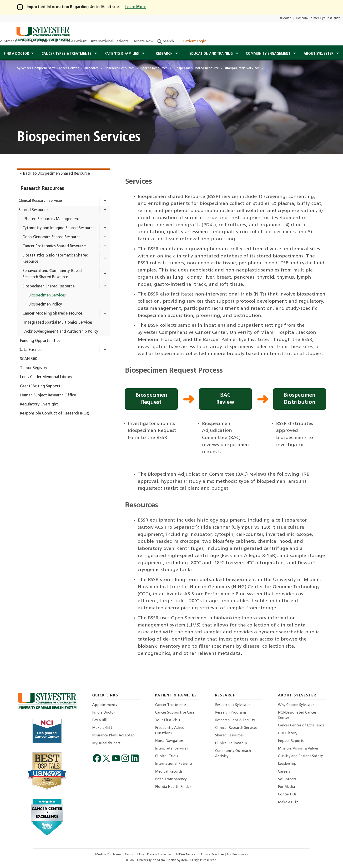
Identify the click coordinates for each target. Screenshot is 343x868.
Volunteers (287, 779)
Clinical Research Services (41, 201)
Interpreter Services (171, 749)
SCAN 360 (29, 359)
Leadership (287, 764)
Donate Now (143, 42)
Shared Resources (34, 210)
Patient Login (192, 42)
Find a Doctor (104, 713)
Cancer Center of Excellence (301, 726)
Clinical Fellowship (231, 743)
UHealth (285, 18)
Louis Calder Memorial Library (46, 377)
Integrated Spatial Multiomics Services (58, 323)
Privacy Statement (161, 855)
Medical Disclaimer (109, 855)
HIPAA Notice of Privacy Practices (201, 855)
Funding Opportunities (40, 341)
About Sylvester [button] (319, 54)
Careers (284, 772)
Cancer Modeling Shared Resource (52, 314)
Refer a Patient (74, 42)
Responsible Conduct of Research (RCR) (55, 414)
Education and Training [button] (212, 54)
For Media (286, 787)
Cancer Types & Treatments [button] (67, 54)
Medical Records (169, 772)
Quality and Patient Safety (300, 756)
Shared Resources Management (52, 219)
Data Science (30, 350)
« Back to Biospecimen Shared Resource (55, 174)
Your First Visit (168, 720)
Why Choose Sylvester (296, 705)
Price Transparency (171, 779)
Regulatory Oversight (39, 404)
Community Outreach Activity (233, 754)
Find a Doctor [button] (16, 54)
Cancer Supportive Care (175, 713)
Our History (288, 733)
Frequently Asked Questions (170, 731)
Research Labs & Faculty (235, 720)
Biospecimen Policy (45, 305)
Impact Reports (291, 741)
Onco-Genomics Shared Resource (51, 237)
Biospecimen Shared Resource (48, 286)
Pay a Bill (50, 42)
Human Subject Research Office (48, 395)
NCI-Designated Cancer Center (297, 715)
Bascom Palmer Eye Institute (318, 18)
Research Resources (42, 189)
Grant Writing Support (40, 386)
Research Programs (231, 713)
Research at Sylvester (232, 705)
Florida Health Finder (173, 787)
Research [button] (165, 54)
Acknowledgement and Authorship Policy (61, 332)
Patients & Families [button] (122, 54)
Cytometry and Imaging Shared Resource (58, 228)
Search (166, 42)
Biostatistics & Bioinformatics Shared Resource (55, 259)
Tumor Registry (34, 368)
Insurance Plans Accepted (113, 736)
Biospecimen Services (47, 296)
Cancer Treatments (171, 705)
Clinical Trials (166, 756)
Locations (30, 42)
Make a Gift (102, 728)
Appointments (105, 705)
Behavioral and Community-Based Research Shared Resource (52, 274)
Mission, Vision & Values (298, 749)
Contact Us (287, 795)
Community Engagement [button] (269, 54)
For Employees (237, 855)
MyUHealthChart (106, 743)
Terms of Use (135, 855)
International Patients (110, 42)
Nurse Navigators (169, 741)
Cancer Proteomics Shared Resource (54, 246)
